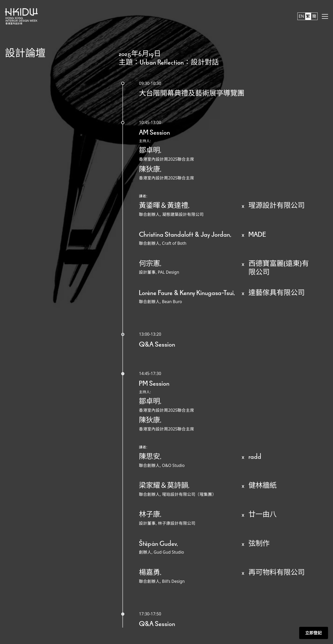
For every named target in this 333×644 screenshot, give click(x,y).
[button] (325, 16)
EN (301, 16)
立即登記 (313, 633)
